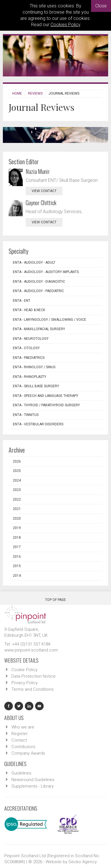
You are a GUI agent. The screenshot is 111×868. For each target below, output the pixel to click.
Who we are (23, 727)
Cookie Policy (24, 670)
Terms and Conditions (33, 689)
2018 (17, 538)
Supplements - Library (33, 786)
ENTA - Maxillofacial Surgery (39, 329)
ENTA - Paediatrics (29, 358)
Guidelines (21, 773)
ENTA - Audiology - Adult (34, 263)
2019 (17, 528)
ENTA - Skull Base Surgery (36, 386)
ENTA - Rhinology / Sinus (34, 367)
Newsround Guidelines (33, 780)
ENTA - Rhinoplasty (30, 377)
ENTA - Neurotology (31, 339)
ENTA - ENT (22, 301)
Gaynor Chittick (41, 203)
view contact (44, 191)
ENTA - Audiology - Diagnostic (39, 282)
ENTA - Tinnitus (26, 415)
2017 (17, 547)
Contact (19, 740)
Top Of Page (55, 598)
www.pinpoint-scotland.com (31, 650)
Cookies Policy (65, 25)
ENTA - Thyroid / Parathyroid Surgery (46, 405)
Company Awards (28, 753)
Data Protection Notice (34, 676)
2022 (17, 499)
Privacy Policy (25, 683)
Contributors (23, 747)
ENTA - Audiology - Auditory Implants (46, 272)
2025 (17, 471)
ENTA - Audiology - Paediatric (38, 291)
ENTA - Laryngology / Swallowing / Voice (50, 320)
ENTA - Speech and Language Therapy (46, 396)
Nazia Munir (38, 171)
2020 (17, 519)
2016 (17, 557)
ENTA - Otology (26, 348)
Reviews (35, 93)
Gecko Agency (83, 862)
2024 (17, 480)
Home (17, 93)
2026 (17, 461)
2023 (17, 490)
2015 (17, 566)
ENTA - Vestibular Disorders (38, 424)
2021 (17, 509)
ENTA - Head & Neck (29, 310)
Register (20, 734)
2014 (17, 576)
